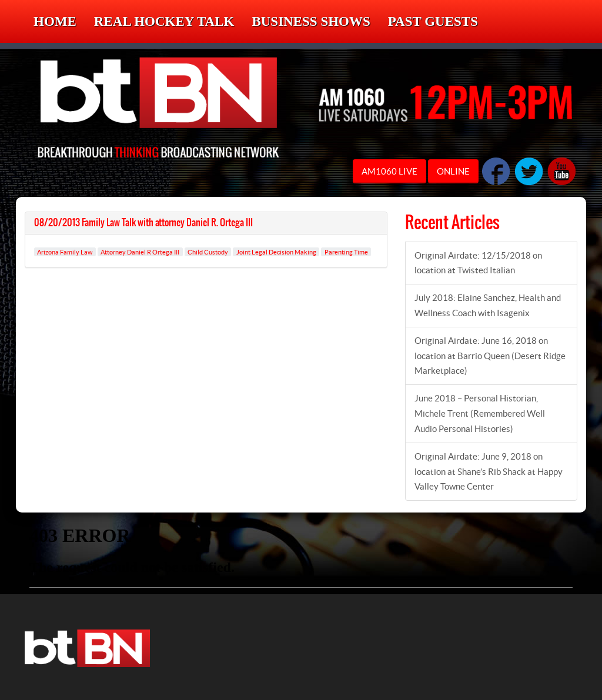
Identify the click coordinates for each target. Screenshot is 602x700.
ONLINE (453, 171)
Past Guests (433, 21)
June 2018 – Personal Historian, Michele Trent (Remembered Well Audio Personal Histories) (480, 413)
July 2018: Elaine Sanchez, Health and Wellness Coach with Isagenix (488, 305)
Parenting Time (346, 252)
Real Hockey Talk (164, 21)
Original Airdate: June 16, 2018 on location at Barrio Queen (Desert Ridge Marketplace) (490, 356)
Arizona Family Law (65, 252)
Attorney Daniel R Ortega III (140, 252)
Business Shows (311, 21)
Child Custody (208, 252)
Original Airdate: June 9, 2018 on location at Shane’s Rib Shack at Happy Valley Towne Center (489, 472)
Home (55, 21)
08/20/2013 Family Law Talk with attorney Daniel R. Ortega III (143, 223)
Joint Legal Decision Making (276, 252)
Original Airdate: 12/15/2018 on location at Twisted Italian (478, 263)
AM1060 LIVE (389, 171)
